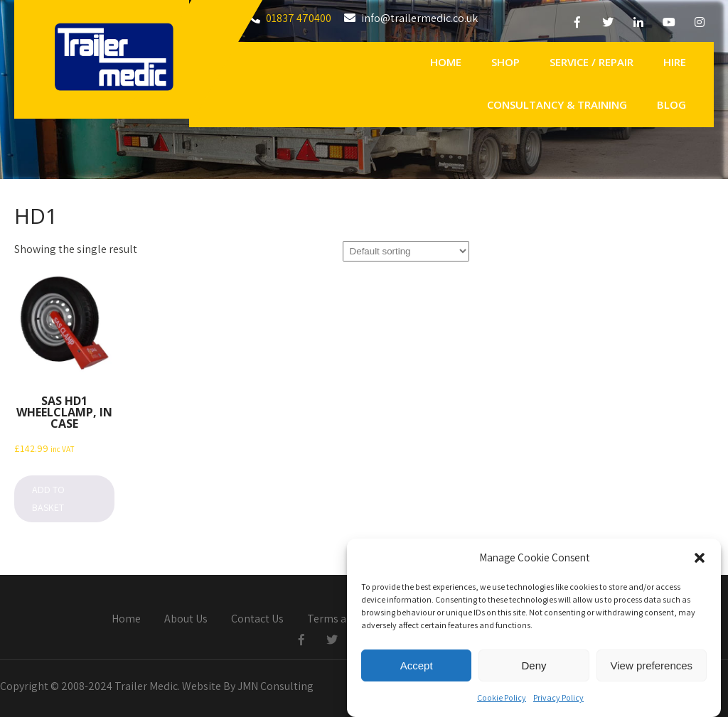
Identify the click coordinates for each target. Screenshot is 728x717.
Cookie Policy (502, 702)
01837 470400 (299, 18)
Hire (675, 62)
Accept (417, 670)
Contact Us (257, 620)
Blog (671, 104)
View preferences (652, 670)
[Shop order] (406, 251)
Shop (505, 62)
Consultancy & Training (557, 104)
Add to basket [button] (48, 498)
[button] (700, 563)
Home (446, 62)
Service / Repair (591, 62)
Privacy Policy (558, 702)
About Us (186, 620)
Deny (534, 670)
